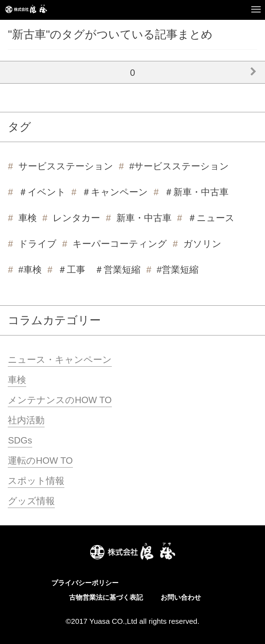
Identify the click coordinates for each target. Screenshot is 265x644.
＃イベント (42, 192)
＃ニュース (211, 218)
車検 (28, 218)
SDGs (20, 440)
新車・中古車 (144, 218)
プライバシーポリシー (85, 583)
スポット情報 (36, 481)
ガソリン (202, 244)
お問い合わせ (181, 597)
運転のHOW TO (40, 461)
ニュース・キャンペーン (60, 360)
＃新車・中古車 (196, 192)
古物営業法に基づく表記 (106, 597)
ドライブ (38, 244)
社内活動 (26, 420)
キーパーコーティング (120, 244)
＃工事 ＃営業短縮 (99, 270)
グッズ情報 (31, 501)
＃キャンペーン (115, 192)
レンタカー (76, 218)
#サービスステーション (179, 166)
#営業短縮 (178, 270)
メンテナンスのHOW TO (60, 400)
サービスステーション (66, 166)
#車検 (30, 270)
